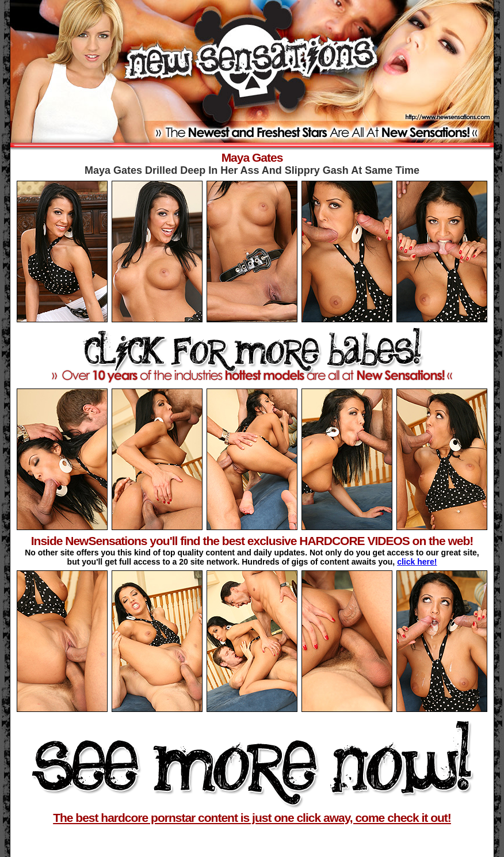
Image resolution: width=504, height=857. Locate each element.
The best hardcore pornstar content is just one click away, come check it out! (252, 818)
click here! (417, 562)
